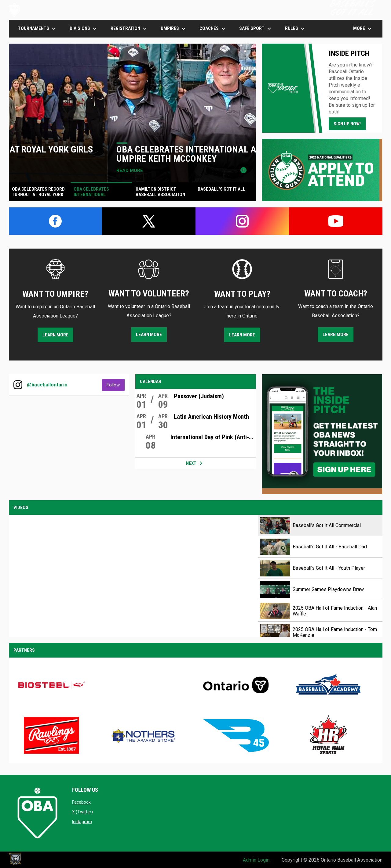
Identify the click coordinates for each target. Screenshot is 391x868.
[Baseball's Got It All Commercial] (133, 576)
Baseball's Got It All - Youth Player (329, 568)
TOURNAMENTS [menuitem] (38, 29)
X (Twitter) (82, 812)
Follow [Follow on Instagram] (116, 385)
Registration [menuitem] (130, 29)
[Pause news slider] (243, 170)
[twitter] (149, 221)
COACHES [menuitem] (213, 29)
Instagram (82, 822)
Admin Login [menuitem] (256, 860)
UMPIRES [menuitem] (174, 29)
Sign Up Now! (347, 124)
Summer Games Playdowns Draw (328, 589)
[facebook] (56, 221)
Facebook (81, 802)
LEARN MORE (55, 335)
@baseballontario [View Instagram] (47, 385)
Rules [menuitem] (296, 29)
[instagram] (242, 221)
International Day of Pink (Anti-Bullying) (213, 437)
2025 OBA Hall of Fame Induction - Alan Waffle (335, 611)
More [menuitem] (363, 29)
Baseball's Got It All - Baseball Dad (330, 547)
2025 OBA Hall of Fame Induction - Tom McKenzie (335, 632)
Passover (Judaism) (199, 396)
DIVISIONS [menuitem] (84, 29)
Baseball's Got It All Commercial (327, 525)
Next (195, 463)
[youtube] (336, 221)
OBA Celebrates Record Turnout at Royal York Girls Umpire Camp (130, 154)
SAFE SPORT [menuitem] (256, 29)
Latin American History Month (211, 417)
